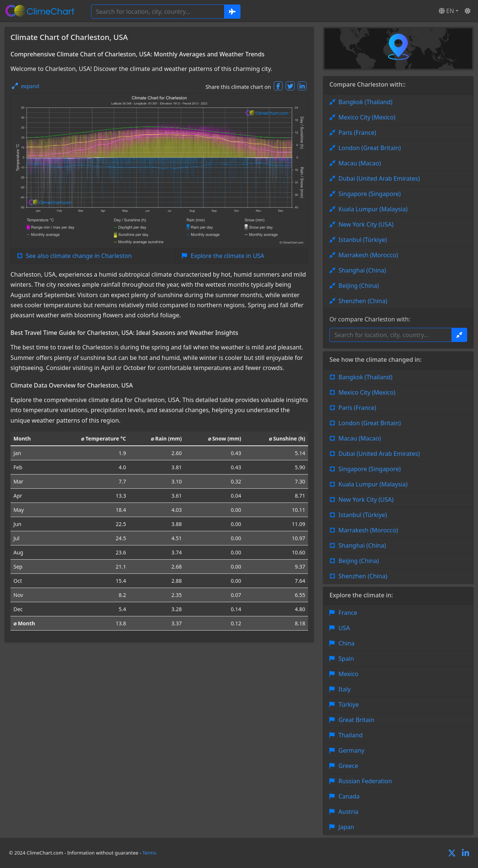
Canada (349, 796)
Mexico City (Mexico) (367, 117)
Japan (346, 827)
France (348, 613)
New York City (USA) (366, 224)
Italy (344, 689)
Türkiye (348, 704)
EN (446, 11)
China (346, 643)
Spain (346, 659)
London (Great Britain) (370, 148)
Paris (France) (357, 133)
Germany (351, 750)
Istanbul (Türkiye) (363, 240)
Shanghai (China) (362, 270)
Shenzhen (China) (363, 301)
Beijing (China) (358, 286)
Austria (348, 812)
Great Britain (356, 720)
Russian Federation (365, 781)
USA (344, 628)
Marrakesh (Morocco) (368, 255)
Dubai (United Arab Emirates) (379, 178)
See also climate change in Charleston (79, 256)
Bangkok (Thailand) (365, 102)
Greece (348, 766)
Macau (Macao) (360, 163)
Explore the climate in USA (228, 256)
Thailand (350, 735)
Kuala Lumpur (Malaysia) (373, 209)
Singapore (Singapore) (370, 194)
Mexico (348, 674)
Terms (149, 853)
